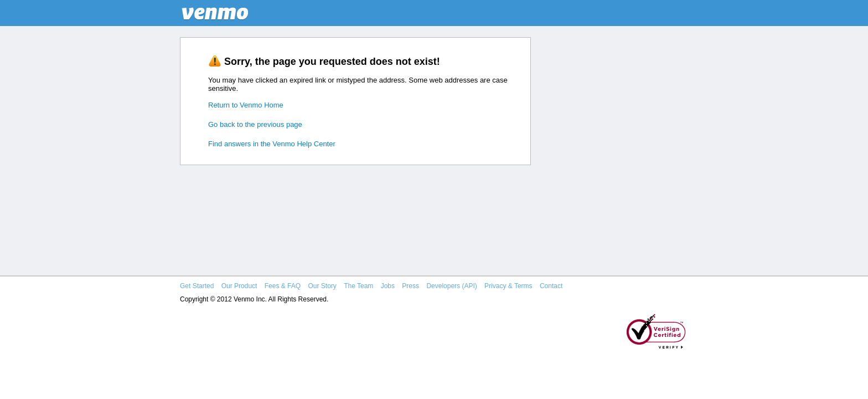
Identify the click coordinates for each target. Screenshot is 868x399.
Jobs (388, 286)
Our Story (322, 286)
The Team (358, 286)
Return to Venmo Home (246, 105)
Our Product (239, 286)
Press (410, 286)
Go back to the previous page (255, 124)
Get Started (197, 286)
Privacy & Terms (508, 286)
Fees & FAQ (283, 286)
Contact (551, 286)
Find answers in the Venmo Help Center (272, 144)
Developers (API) (451, 286)
